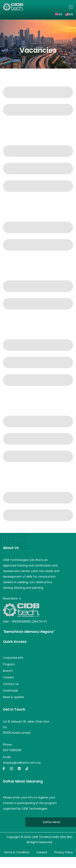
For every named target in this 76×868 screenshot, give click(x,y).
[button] (71, 7)
